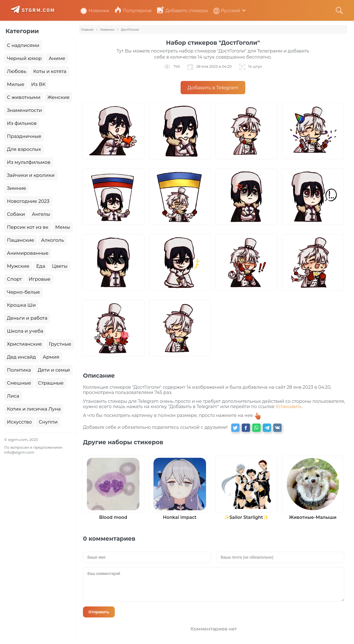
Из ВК (38, 84)
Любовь (17, 71)
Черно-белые (24, 292)
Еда (41, 266)
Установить (289, 407)
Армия (51, 357)
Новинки (95, 11)
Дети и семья (54, 370)
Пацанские (21, 240)
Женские (58, 97)
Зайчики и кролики (31, 175)
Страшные (51, 383)
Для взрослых (24, 149)
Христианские (24, 344)
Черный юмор (24, 58)
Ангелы (41, 214)
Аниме (57, 58)
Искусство (19, 422)
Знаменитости (24, 110)
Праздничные (24, 136)
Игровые (40, 279)
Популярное (133, 11)
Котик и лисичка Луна (34, 409)
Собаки (16, 214)
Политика (19, 370)
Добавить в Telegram (213, 88)
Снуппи (48, 422)
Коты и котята (50, 71)
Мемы (63, 227)
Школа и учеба (25, 331)
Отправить (99, 612)
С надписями (23, 45)
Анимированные (28, 253)
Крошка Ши (21, 305)
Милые (16, 84)
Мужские (18, 266)
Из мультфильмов (29, 162)
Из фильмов (22, 123)
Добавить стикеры (183, 11)
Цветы (60, 266)
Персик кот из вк (28, 227)
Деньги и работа (27, 318)
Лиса (13, 396)
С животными (24, 97)
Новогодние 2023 (28, 201)
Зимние (16, 188)
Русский (227, 11)
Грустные (60, 344)
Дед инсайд (21, 357)
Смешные (19, 383)
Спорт (14, 279)
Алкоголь (53, 240)
